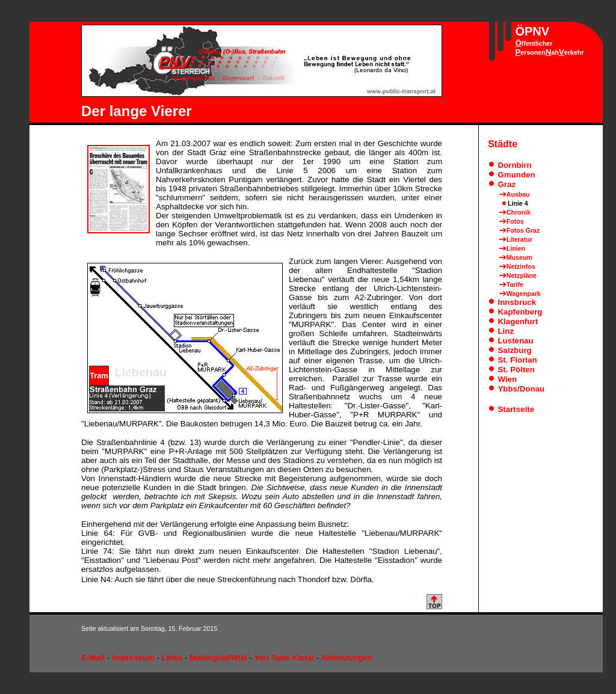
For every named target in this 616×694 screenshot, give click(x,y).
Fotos (515, 221)
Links (172, 658)
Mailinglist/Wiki (218, 658)
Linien (516, 248)
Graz (507, 184)
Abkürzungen (347, 658)
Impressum (133, 658)
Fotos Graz (523, 230)
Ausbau (518, 194)
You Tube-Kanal (284, 658)
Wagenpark (524, 293)
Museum (519, 257)
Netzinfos (521, 266)
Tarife (515, 284)
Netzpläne (522, 275)
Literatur (519, 239)
